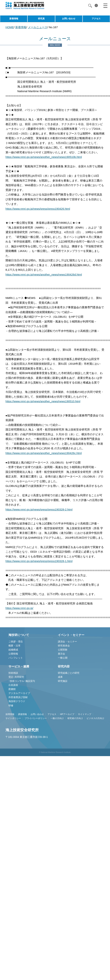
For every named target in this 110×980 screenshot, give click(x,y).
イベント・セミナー (71, 635)
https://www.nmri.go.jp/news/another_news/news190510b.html (44, 157)
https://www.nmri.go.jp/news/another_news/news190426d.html (44, 274)
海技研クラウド (17, 701)
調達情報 (22, 714)
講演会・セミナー (67, 642)
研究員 (41, 19)
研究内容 (64, 666)
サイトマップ (85, 714)
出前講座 (13, 685)
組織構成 (13, 650)
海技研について (19, 635)
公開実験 (63, 650)
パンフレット (16, 658)
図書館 (12, 689)
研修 (11, 706)
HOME (10, 27)
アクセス (96, 19)
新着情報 (14, 19)
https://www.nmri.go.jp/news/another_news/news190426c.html (44, 453)
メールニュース (38, 27)
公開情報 (13, 654)
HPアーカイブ (67, 714)
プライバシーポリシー (36, 718)
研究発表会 (64, 646)
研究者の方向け (75, 718)
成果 (60, 677)
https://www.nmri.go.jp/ (19, 608)
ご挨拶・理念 (16, 642)
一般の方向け (57, 718)
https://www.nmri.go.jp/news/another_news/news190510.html (43, 401)
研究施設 (63, 681)
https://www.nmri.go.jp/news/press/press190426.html (38, 209)
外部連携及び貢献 (18, 697)
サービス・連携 (19, 666)
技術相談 (13, 673)
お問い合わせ (69, 19)
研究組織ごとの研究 (69, 673)
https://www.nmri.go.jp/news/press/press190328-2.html (39, 509)
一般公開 (63, 658)
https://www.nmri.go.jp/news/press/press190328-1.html (39, 561)
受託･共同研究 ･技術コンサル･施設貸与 (22, 679)
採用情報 (10, 714)
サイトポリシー (13, 718)
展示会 (61, 654)
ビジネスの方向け (95, 718)
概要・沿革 (14, 646)
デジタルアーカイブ (19, 693)
